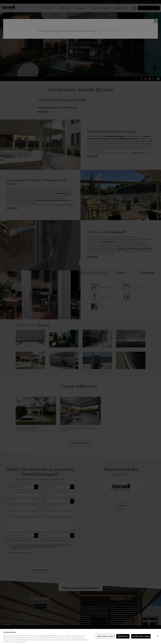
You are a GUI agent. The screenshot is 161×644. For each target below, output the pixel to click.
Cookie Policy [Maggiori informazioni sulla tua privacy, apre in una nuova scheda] (21, 642)
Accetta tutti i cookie (141, 636)
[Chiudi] (158, 636)
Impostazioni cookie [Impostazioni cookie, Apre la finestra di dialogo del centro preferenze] (105, 636)
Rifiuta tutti (123, 636)
